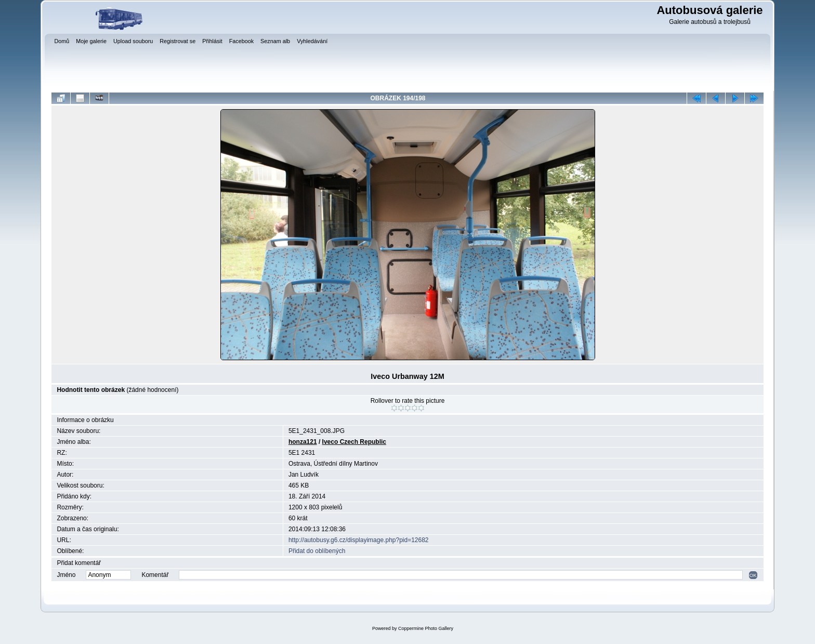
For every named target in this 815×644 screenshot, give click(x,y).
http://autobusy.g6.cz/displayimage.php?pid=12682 (359, 540)
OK (753, 575)
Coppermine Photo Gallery (426, 628)
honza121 (303, 442)
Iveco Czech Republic (354, 442)
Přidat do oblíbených (317, 551)
